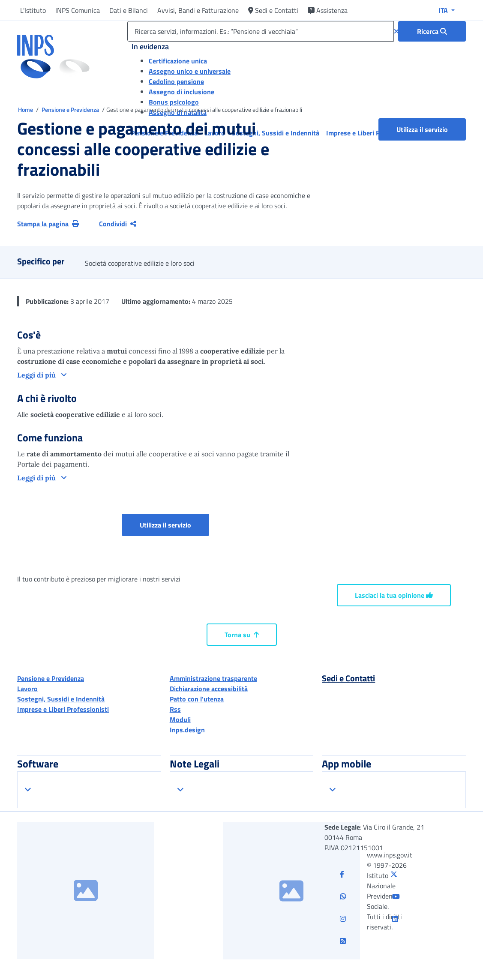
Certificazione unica (178, 61)
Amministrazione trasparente (213, 678)
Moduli (180, 719)
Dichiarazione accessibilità (209, 689)
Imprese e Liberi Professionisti (63, 709)
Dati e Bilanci (129, 10)
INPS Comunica (78, 10)
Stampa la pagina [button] (48, 224)
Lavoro (27, 689)
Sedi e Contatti (273, 10)
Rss (175, 709)
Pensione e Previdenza (71, 109)
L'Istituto (33, 10)
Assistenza (328, 10)
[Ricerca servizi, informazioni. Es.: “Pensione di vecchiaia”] (261, 31)
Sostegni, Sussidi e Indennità (61, 699)
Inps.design (187, 730)
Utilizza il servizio (422, 129)
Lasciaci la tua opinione (394, 595)
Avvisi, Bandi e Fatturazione (198, 10)
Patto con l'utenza (197, 699)
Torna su (242, 635)
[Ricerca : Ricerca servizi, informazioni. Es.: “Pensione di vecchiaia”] (432, 31)
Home (26, 109)
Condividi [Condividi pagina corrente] (118, 224)
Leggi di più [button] (37, 375)
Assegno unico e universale (190, 71)
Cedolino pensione (176, 81)
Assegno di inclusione (181, 92)
